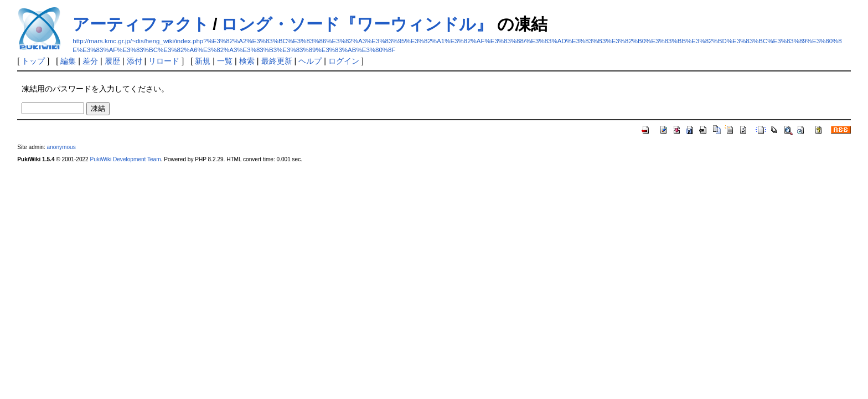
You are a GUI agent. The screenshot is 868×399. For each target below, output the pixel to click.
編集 (68, 61)
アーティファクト (141, 24)
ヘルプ (310, 61)
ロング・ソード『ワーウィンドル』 (357, 24)
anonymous (61, 147)
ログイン (344, 61)
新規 (203, 61)
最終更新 (277, 61)
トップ (33, 61)
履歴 (112, 61)
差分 (90, 61)
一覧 (225, 61)
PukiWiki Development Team (126, 159)
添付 (135, 61)
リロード (164, 61)
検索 (247, 61)
